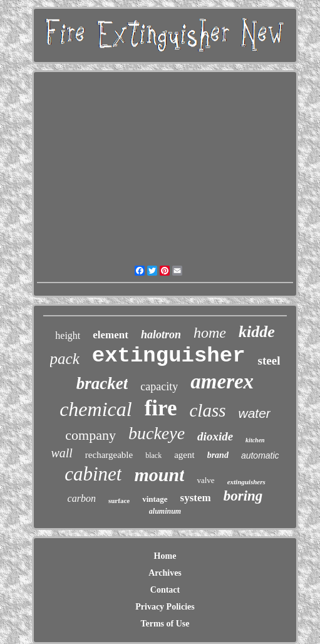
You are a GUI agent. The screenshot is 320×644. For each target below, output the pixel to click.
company (90, 435)
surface (119, 501)
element (111, 335)
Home (165, 556)
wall (61, 453)
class (207, 410)
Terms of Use (165, 624)
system (196, 498)
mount (159, 475)
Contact (165, 590)
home (210, 333)
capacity (159, 387)
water (254, 413)
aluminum (165, 511)
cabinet (93, 474)
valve (205, 480)
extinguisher (169, 356)
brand (218, 455)
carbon (82, 498)
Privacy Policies (165, 607)
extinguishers (246, 482)
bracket (102, 383)
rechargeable (109, 455)
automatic (260, 455)
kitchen (255, 440)
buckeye (157, 433)
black (153, 455)
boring (243, 496)
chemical (96, 409)
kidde (257, 332)
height (68, 335)
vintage (155, 499)
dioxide (215, 436)
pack (65, 359)
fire (161, 408)
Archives (165, 573)
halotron (161, 335)
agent (184, 455)
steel (269, 361)
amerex (222, 382)
